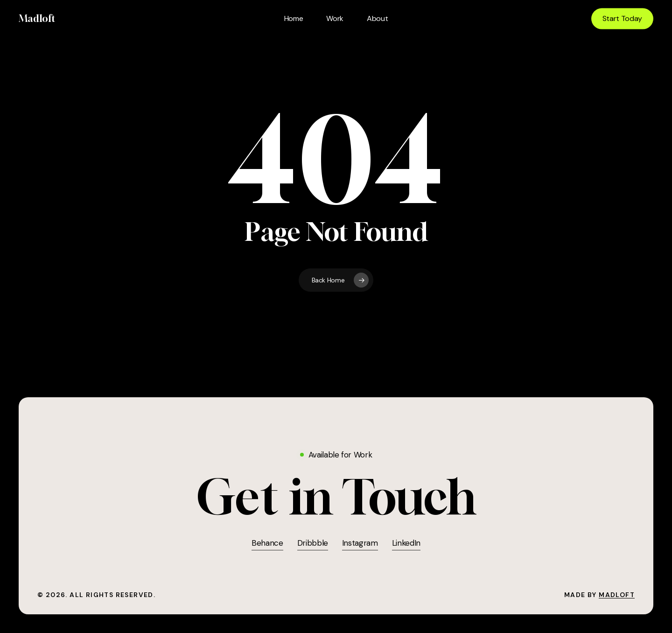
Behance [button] (267, 543)
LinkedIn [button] (406, 543)
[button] (336, 497)
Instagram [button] (360, 543)
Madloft (37, 19)
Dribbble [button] (313, 543)
